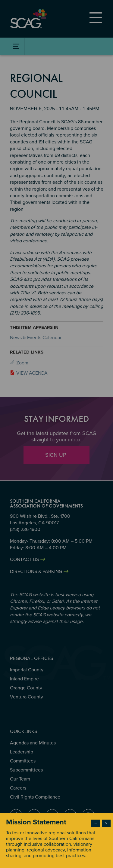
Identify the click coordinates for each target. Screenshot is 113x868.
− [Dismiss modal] (96, 823)
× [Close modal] (106, 823)
